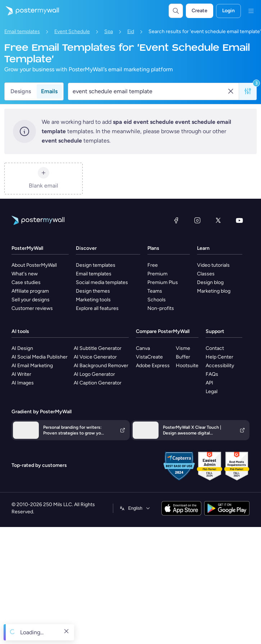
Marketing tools (93, 300)
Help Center (219, 357)
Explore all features (97, 308)
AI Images (23, 383)
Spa (109, 31)
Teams (155, 291)
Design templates (96, 265)
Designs (21, 91)
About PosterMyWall (34, 265)
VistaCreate (149, 357)
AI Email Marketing (32, 366)
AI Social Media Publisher (40, 357)
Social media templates (102, 282)
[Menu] (251, 11)
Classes (206, 274)
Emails (49, 91)
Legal (212, 391)
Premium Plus (163, 282)
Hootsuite (187, 366)
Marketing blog (214, 291)
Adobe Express (153, 366)
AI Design (22, 348)
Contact (215, 348)
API (209, 383)
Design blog (210, 282)
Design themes (93, 291)
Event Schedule (72, 31)
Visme (183, 348)
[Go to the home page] (29, 11)
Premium (157, 274)
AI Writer (21, 374)
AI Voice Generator (95, 357)
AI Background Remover (101, 366)
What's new (25, 274)
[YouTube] (239, 220)
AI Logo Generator (94, 374)
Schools (157, 300)
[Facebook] (176, 220)
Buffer (183, 357)
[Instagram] (197, 220)
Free (153, 265)
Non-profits (161, 308)
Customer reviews (32, 308)
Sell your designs (31, 300)
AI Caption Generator (98, 383)
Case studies (26, 282)
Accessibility (220, 366)
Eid (131, 31)
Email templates (22, 31)
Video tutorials (213, 265)
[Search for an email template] (150, 91)
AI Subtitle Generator (98, 348)
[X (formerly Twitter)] (218, 220)
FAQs (212, 374)
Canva (143, 348)
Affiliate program (30, 291)
